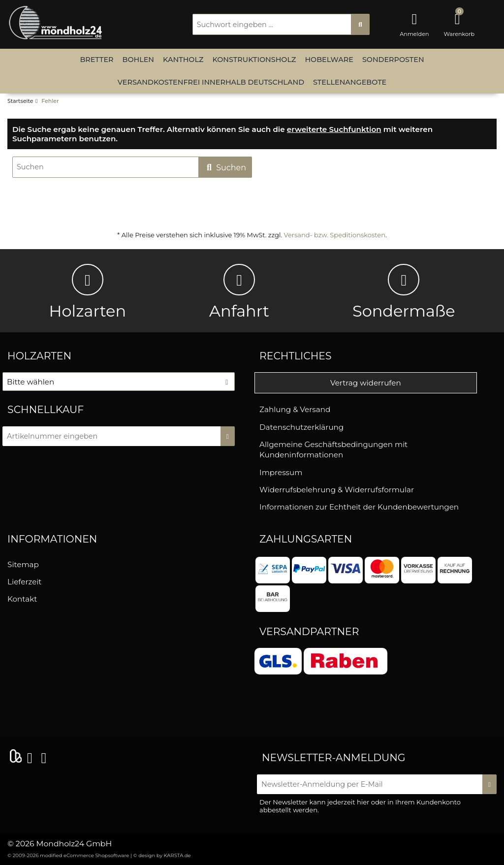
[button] (119, 382)
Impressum (281, 472)
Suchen (225, 168)
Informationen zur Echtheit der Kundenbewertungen (359, 507)
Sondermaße (404, 292)
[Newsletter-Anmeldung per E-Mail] (371, 784)
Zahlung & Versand (295, 409)
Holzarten (87, 292)
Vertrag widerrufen (366, 383)
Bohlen (139, 60)
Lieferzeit (24, 582)
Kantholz (183, 60)
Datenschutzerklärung (301, 427)
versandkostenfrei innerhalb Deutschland (211, 82)
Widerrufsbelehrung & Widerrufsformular (337, 490)
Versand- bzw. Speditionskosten (335, 235)
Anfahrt (239, 292)
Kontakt (22, 599)
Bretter (96, 60)
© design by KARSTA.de (162, 855)
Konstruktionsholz (254, 60)
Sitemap (23, 564)
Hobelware (329, 60)
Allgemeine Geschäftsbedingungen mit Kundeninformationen (333, 449)
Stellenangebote (350, 82)
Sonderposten (393, 60)
